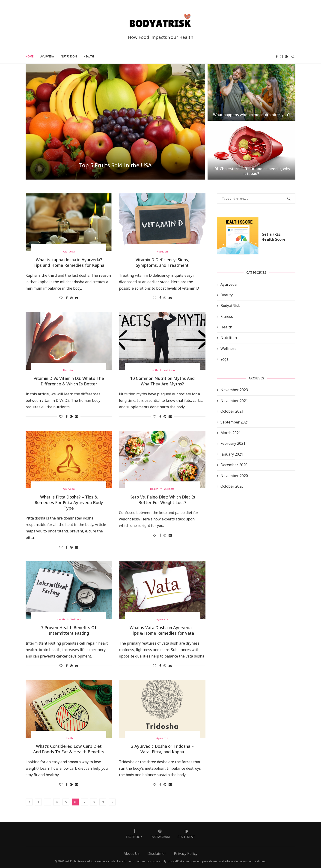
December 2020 (234, 465)
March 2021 (231, 433)
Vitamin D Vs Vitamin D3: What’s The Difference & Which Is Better (69, 381)
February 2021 (233, 443)
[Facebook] (277, 57)
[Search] (293, 57)
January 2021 (232, 454)
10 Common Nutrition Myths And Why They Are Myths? (162, 381)
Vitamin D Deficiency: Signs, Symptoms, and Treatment (162, 262)
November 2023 (234, 390)
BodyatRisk (230, 306)
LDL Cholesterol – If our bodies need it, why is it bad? (251, 171)
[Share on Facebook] (67, 298)
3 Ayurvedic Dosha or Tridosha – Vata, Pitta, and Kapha (162, 749)
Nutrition (69, 56)
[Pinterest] (286, 57)
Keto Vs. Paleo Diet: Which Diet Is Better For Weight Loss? (162, 500)
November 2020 (234, 476)
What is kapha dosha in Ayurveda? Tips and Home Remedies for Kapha (69, 262)
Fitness (227, 316)
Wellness (228, 348)
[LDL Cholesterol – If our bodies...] (251, 151)
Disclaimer (157, 853)
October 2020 (232, 486)
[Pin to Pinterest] (71, 298)
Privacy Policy (186, 853)
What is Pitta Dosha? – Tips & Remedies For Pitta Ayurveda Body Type (69, 502)
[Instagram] (281, 57)
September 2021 (235, 422)
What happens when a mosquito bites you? (251, 115)
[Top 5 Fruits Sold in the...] (115, 122)
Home (30, 56)
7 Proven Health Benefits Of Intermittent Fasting (69, 630)
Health (89, 56)
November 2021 (234, 401)
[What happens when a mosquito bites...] (251, 93)
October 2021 (232, 411)
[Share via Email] (77, 298)
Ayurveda (47, 56)
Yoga (224, 359)
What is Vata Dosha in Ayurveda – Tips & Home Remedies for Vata (162, 630)
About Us (132, 853)
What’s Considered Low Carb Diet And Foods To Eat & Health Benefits (69, 749)
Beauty (227, 295)
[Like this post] (61, 298)
